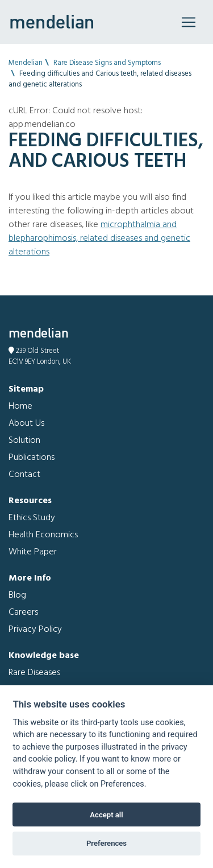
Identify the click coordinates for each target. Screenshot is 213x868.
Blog (17, 595)
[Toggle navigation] (189, 22)
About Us (26, 423)
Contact (24, 475)
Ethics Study (32, 518)
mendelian (52, 22)
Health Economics (43, 535)
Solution (24, 441)
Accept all (106, 815)
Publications (32, 458)
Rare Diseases (34, 673)
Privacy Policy (35, 630)
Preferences (106, 843)
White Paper (33, 552)
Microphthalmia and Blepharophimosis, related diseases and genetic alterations (99, 238)
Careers (23, 612)
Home (20, 406)
